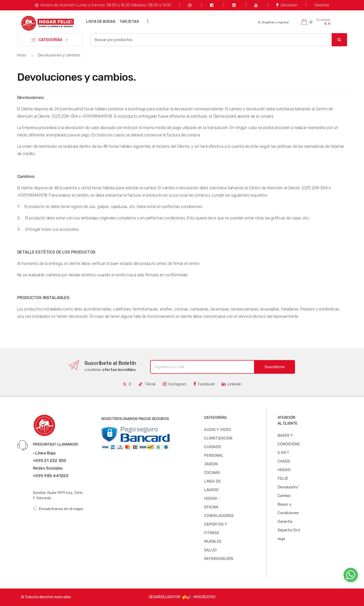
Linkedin (232, 384)
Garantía (322, 5)
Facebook (204, 384)
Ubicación (287, 5)
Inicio (22, 55)
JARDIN (211, 464)
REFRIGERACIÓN (219, 559)
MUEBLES (213, 541)
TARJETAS (129, 22)
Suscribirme (275, 367)
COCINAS (212, 473)
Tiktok (147, 384)
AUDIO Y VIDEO (218, 430)
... (146, 21)
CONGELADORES (219, 516)
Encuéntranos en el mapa (58, 509)
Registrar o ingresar (274, 22)
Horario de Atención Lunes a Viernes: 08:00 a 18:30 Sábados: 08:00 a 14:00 (103, 5)
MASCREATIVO (199, 597)
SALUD (210, 550)
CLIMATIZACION (218, 438)
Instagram (175, 384)
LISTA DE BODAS (101, 22)
